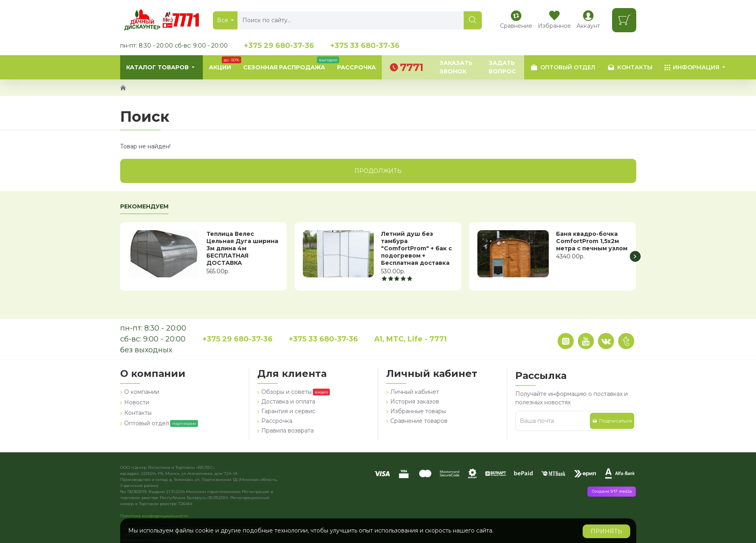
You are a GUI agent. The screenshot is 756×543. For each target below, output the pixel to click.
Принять (606, 531)
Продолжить (378, 171)
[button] (635, 256)
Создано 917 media (612, 492)
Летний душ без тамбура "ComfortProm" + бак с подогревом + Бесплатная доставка (417, 249)
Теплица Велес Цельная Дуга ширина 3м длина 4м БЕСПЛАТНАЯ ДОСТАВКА (242, 249)
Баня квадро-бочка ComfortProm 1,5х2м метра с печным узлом (592, 241)
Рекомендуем (144, 207)
